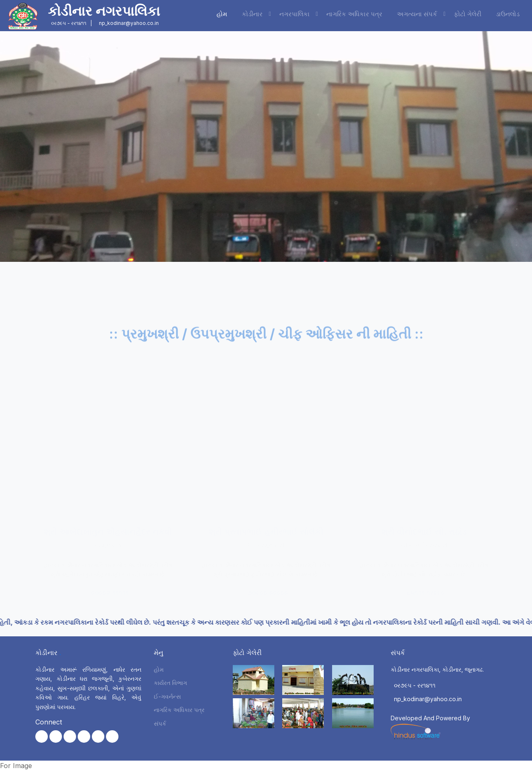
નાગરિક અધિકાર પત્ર (354, 14)
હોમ (222, 14)
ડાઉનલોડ (508, 14)
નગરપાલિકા (294, 14)
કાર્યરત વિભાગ (170, 683)
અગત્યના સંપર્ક (417, 14)
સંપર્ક (160, 723)
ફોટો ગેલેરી (468, 14)
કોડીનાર (252, 14)
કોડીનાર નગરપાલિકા (104, 11)
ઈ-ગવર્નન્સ (167, 696)
